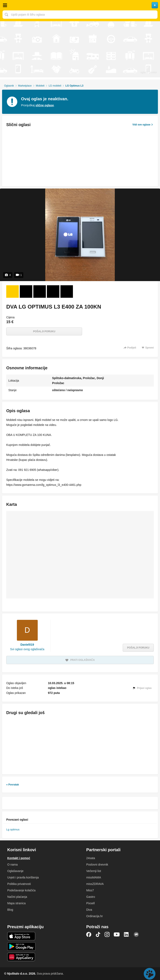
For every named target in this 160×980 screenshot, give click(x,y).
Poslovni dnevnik (97, 865)
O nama (12, 865)
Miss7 (90, 890)
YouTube (117, 934)
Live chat (150, 974)
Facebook (89, 934)
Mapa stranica (16, 903)
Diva (89, 910)
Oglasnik (9, 86)
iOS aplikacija (21, 936)
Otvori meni (5, 5)
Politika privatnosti (19, 884)
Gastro (91, 897)
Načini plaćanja (17, 897)
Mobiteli (40, 86)
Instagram (107, 934)
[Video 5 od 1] (67, 292)
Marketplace (25, 86)
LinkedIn (127, 934)
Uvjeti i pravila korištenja (23, 877)
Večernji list (94, 871)
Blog (10, 910)
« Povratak (13, 785)
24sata (91, 858)
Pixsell (90, 903)
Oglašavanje (15, 871)
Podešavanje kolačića (21, 890)
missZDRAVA (95, 884)
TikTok (98, 934)
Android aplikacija (21, 947)
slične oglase (45, 105)
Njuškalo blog (136, 934)
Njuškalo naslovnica (80, 5)
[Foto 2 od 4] (26, 292)
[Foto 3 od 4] (40, 292)
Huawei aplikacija (21, 957)
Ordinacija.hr (94, 916)
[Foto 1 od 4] (12, 292)
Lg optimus (13, 829)
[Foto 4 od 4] (53, 292)
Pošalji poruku (44, 331)
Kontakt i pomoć (19, 858)
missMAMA (94, 877)
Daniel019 (27, 645)
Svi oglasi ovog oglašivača (27, 649)
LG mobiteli (55, 86)
